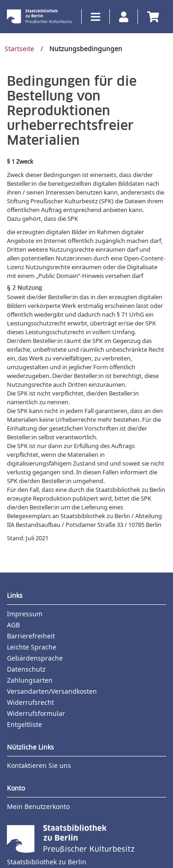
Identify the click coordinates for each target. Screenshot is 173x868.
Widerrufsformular (36, 713)
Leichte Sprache (32, 647)
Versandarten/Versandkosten (52, 691)
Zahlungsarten (30, 680)
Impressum (25, 614)
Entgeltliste (24, 724)
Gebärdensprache (35, 658)
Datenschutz (26, 669)
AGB (13, 625)
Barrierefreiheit (31, 636)
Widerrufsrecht (30, 702)
